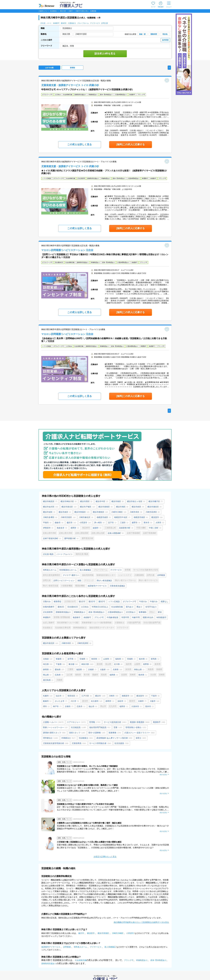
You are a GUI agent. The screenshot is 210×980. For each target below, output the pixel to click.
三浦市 (124, 523)
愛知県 (60, 669)
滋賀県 (81, 669)
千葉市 (155, 696)
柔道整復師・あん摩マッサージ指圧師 (115, 738)
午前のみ (143, 602)
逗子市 (112, 523)
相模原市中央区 (122, 517)
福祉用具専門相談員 (100, 727)
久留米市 (137, 706)
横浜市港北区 (69, 507)
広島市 (81, 706)
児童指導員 (79, 743)
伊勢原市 (48, 528)
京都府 (93, 669)
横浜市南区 (118, 501)
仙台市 (60, 696)
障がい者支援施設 (104, 580)
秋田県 (96, 659)
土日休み (85, 607)
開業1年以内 (148, 617)
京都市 (142, 701)
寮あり (139, 607)
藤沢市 (72, 523)
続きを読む (164, 774)
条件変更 (165, 40)
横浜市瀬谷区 (155, 507)
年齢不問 (136, 617)
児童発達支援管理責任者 (56, 743)
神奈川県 (88, 664)
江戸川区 (87, 696)
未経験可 (56, 23)
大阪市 (155, 701)
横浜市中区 (102, 501)
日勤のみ (47, 602)
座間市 (75, 528)
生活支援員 (122, 743)
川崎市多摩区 (50, 517)
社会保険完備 (117, 607)
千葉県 (61, 664)
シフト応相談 (114, 602)
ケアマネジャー (77, 722)
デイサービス (95, 23)
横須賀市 (157, 517)
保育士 (141, 738)
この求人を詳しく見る (80, 144)
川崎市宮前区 (68, 517)
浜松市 (122, 701)
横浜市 (100, 696)
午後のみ (154, 602)
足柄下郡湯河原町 (52, 538)
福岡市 (124, 706)
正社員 (43, 23)
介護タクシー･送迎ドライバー (140, 733)
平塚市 (47, 523)
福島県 (120, 659)
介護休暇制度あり (115, 612)
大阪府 (105, 669)
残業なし (165, 602)
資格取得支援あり (63, 612)
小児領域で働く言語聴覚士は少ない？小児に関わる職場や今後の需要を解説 (89, 842)
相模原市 (128, 696)
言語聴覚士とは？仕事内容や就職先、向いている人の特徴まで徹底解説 (87, 766)
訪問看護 (161, 575)
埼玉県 (48, 664)
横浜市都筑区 (101, 512)
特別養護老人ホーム (68, 570)
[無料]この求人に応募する (130, 144)
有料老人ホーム (50, 570)
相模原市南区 (141, 517)
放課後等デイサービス (97, 586)
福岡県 (114, 675)
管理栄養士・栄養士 (136, 727)
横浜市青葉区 (82, 512)
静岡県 (47, 669)
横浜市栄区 (49, 512)
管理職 (95, 722)
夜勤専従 (58, 602)
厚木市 (148, 523)
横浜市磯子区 (156, 501)
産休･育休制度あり (97, 612)
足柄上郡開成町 (116, 533)
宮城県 (84, 659)
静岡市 (110, 701)
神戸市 (57, 706)
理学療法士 (51, 738)
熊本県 (143, 675)
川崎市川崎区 (119, 512)
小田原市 (85, 523)
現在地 (165, 34)
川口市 (75, 701)
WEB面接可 (161, 617)
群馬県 (155, 659)
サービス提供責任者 (115, 722)
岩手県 (72, 659)
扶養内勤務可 (49, 607)
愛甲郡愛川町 (72, 538)
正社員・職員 (48, 554)
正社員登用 (48, 612)
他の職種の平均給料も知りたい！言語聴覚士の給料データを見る (141, 922)
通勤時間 (154, 34)
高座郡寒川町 (126, 528)
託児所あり (131, 612)
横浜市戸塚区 (88, 507)
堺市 (46, 706)
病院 (79, 580)
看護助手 (159, 722)
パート (49, 23)
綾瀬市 (97, 528)
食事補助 (143, 612)
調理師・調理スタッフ (55, 733)
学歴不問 (125, 617)
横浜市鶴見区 (50, 501)
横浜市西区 (86, 501)
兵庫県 (118, 669)
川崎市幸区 (136, 512)
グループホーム (83, 23)
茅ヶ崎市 (100, 523)
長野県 (147, 664)
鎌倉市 (59, 523)
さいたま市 (61, 701)
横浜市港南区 (106, 507)
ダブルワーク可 (130, 602)
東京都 (73, 664)
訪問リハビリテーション (64, 580)
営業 (118, 727)
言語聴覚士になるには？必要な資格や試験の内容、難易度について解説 (87, 785)
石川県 (118, 664)
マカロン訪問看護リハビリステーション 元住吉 (67, 250)
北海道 (48, 659)
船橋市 (47, 701)
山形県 (108, 659)
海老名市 (62, 528)
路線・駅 (142, 34)
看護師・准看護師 (140, 722)
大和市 (160, 523)
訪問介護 (105, 23)
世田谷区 (73, 696)
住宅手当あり (151, 607)
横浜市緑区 (138, 507)
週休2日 (64, 23)
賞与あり (130, 607)
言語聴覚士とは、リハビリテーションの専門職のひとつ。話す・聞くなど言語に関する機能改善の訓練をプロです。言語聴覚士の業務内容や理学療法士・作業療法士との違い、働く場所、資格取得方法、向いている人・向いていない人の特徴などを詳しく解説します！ (113, 772)
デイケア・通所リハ (71, 575)
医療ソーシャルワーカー (55, 727)
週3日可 (102, 602)
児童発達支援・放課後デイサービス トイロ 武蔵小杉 (70, 85)
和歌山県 (139, 669)
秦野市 (136, 523)
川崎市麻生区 (86, 517)
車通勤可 (47, 617)
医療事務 (115, 733)
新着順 (72, 68)
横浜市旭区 (122, 507)
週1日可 (82, 602)
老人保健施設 (85, 570)
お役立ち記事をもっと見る (105, 857)
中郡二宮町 (155, 528)
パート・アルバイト (65, 554)
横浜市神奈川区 (69, 501)
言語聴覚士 (86, 738)
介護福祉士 (72, 23)
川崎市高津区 (153, 512)
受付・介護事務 (97, 733)
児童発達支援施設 (117, 586)
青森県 (60, 659)
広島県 (59, 675)
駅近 (160, 612)
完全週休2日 (73, 607)
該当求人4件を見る (105, 54)
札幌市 (48, 696)
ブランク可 (99, 617)
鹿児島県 (48, 680)
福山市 (93, 706)
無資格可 (77, 617)
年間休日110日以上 (100, 607)
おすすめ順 (49, 68)
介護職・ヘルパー (53, 722)
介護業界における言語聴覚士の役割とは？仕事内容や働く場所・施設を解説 (89, 823)
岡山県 (47, 675)
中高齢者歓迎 (113, 617)
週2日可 (92, 602)
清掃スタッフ (77, 733)
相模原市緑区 (104, 517)
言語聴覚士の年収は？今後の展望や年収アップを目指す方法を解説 (85, 804)
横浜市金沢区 (51, 507)
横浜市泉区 (65, 512)
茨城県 (131, 659)
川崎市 (114, 696)
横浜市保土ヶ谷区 (136, 501)
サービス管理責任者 (100, 743)
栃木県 (143, 659)
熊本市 (150, 706)
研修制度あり (80, 612)
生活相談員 (79, 727)
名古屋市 (97, 701)
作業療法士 (69, 738)
